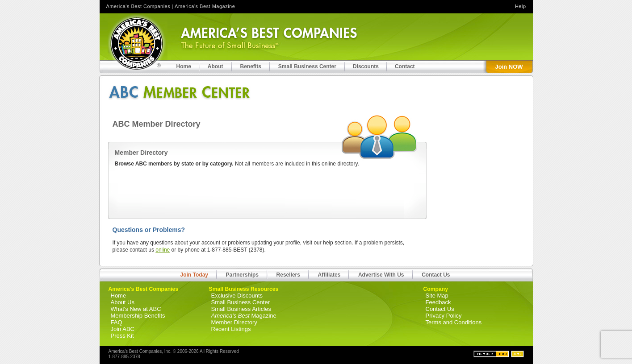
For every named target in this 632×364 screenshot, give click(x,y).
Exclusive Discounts (237, 296)
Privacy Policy (444, 316)
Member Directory (234, 322)
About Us (123, 302)
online (163, 250)
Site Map (437, 296)
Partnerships (242, 275)
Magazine (244, 316)
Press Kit (122, 336)
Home (119, 296)
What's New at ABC (136, 309)
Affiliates (329, 275)
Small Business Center (241, 302)
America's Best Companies (138, 6)
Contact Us (436, 275)
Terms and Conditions (454, 322)
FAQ (117, 322)
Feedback (438, 302)
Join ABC (123, 329)
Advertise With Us (381, 275)
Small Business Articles (241, 309)
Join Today (194, 275)
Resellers (288, 275)
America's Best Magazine (205, 6)
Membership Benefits (138, 316)
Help (521, 6)
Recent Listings (231, 329)
